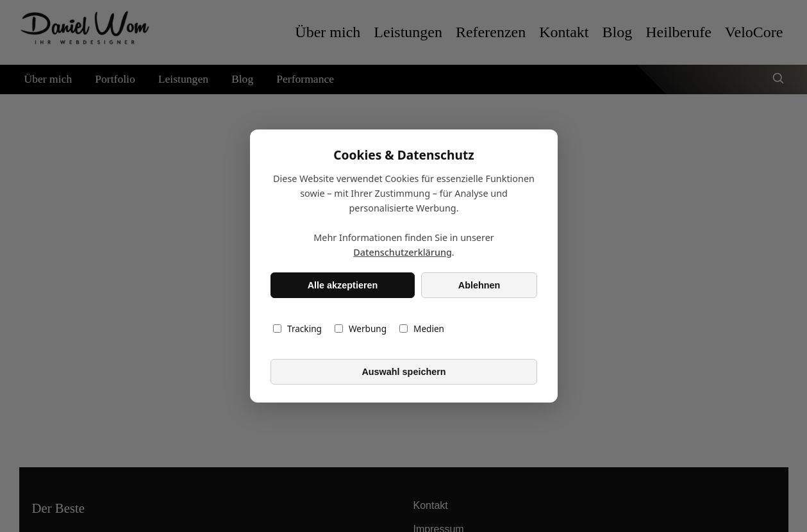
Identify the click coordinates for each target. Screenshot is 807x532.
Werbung (360, 328)
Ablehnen (479, 285)
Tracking (297, 328)
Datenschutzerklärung (403, 252)
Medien (422, 328)
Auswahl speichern (403, 372)
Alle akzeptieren (342, 285)
